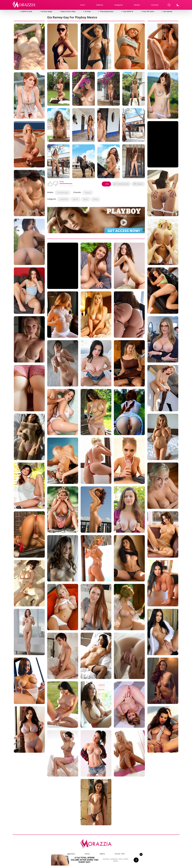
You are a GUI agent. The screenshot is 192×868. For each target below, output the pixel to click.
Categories (119, 5)
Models (137, 5)
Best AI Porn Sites (68, 11)
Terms (87, 854)
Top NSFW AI (128, 11)
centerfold (64, 199)
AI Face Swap (47, 11)
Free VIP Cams (148, 11)
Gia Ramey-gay (63, 193)
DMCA (102, 854)
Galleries (100, 5)
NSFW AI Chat (27, 11)
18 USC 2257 (120, 854)
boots (86, 199)
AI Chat (88, 11)
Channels (155, 5)
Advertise (71, 854)
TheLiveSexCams (107, 11)
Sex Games (168, 11)
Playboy (88, 193)
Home (83, 5)
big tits (76, 199)
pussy (96, 199)
